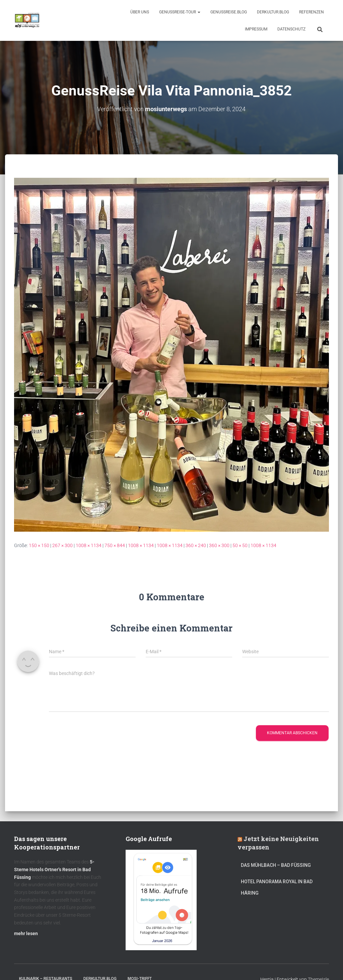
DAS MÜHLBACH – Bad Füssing (276, 865)
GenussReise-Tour (180, 12)
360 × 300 (219, 545)
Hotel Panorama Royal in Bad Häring (277, 887)
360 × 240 (196, 545)
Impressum (256, 29)
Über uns (140, 12)
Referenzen (312, 12)
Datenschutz (291, 29)
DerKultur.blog (273, 12)
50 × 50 (240, 545)
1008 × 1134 (89, 545)
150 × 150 (39, 545)
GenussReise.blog (229, 12)
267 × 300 (62, 545)
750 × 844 (115, 545)
